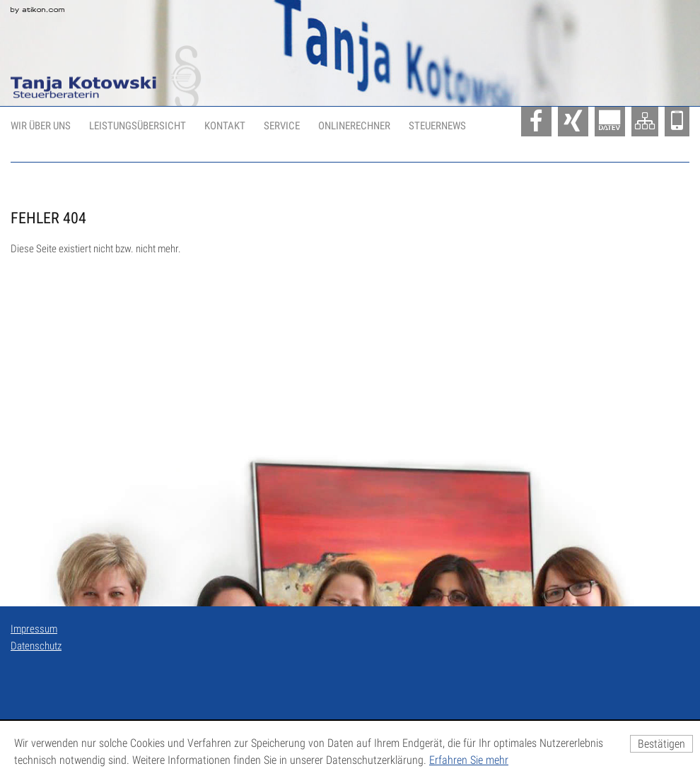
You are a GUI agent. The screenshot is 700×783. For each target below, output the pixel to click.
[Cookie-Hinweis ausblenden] (661, 744)
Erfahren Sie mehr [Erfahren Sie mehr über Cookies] (469, 760)
